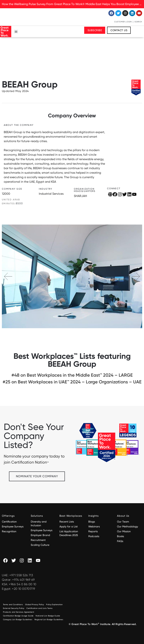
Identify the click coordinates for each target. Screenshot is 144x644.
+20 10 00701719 (24, 589)
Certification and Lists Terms (39, 608)
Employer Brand (40, 535)
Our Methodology (128, 526)
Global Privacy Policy (34, 604)
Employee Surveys (13, 526)
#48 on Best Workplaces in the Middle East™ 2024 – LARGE (72, 375)
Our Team (123, 522)
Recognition (9, 531)
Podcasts (94, 536)
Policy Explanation (54, 604)
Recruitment (38, 540)
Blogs (92, 522)
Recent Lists (67, 522)
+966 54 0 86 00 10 (23, 584)
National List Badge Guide (48, 616)
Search (138, 22)
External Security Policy (14, 608)
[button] (16, 32)
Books (120, 536)
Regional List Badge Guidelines (49, 619)
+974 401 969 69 (23, 580)
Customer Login (123, 22)
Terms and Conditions (13, 604)
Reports (93, 531)
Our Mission (124, 531)
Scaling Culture (40, 545)
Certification (9, 522)
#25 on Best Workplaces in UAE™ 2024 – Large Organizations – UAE (72, 382)
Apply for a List (69, 526)
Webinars (94, 526)
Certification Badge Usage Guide (18, 616)
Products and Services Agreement (19, 612)
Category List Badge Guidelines (18, 619)
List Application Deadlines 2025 (69, 533)
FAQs (120, 541)
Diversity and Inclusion (39, 523)
